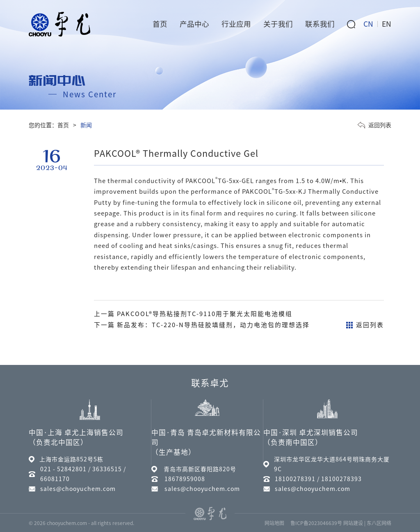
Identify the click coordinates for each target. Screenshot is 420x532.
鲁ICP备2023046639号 (316, 523)
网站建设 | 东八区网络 (367, 523)
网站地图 (274, 523)
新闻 (86, 125)
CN (368, 24)
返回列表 (374, 125)
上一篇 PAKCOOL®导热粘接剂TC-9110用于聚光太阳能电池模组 (193, 314)
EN (387, 24)
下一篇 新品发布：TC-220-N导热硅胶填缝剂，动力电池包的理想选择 (202, 325)
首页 (63, 125)
